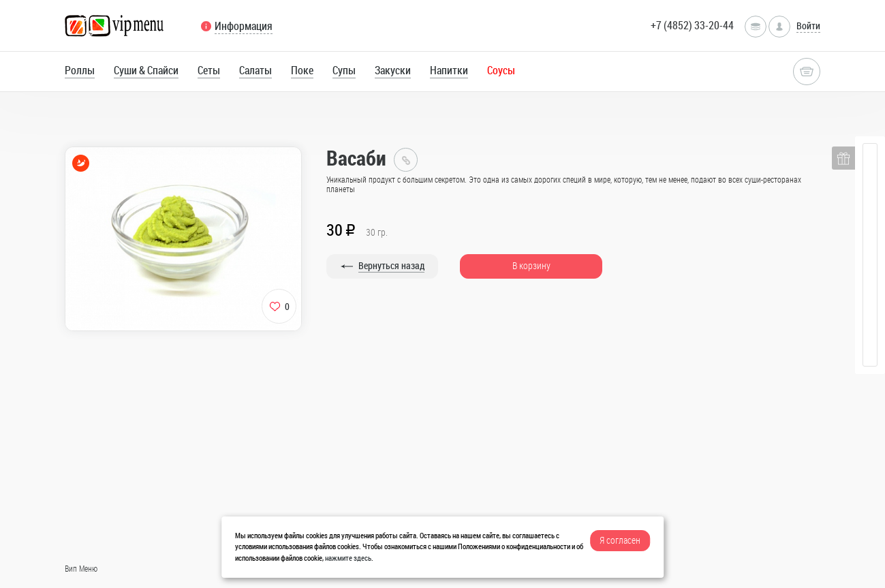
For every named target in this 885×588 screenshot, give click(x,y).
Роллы (80, 70)
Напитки (449, 70)
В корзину (531, 265)
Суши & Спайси (146, 70)
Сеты (209, 70)
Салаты (255, 70)
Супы (344, 70)
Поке (302, 70)
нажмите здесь (348, 558)
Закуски (393, 70)
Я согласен (620, 540)
